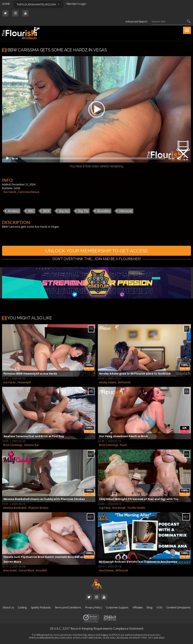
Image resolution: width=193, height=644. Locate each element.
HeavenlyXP (24, 383)
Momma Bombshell (15, 508)
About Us (8, 608)
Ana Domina (106, 571)
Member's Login (76, 4)
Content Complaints (178, 608)
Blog (150, 608)
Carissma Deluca (29, 192)
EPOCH (116, 635)
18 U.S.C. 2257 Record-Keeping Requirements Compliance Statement (97, 629)
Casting (22, 608)
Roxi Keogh (119, 508)
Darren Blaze (26, 571)
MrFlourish (124, 383)
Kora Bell (41, 571)
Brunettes (104, 211)
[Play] (7, 158)
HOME (6, 4)
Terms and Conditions (68, 608)
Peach (123, 446)
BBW (47, 211)
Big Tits (83, 211)
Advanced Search (136, 22)
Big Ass (64, 211)
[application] (96, 109)
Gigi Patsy (105, 508)
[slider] (93, 158)
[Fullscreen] (186, 158)
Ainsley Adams (108, 383)
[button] (97, 109)
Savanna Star (32, 446)
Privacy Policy (93, 608)
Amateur (14, 211)
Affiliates (138, 608)
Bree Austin (10, 571)
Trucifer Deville (136, 508)
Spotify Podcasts (41, 608)
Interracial (126, 211)
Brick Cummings (13, 446)
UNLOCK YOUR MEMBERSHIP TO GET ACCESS (97, 251)
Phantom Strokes (38, 508)
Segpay (104, 635)
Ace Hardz (10, 192)
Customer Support (117, 608)
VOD (159, 608)
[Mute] (179, 158)
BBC (31, 211)
